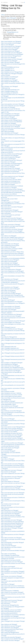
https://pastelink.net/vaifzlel (8, 78)
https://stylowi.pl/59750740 (8, 228)
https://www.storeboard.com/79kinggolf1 (12, 315)
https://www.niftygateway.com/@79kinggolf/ (12, 271)
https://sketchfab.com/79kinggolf (10, 133)
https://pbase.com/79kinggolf (9, 236)
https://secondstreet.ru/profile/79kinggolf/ (12, 438)
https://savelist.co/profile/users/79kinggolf (12, 443)
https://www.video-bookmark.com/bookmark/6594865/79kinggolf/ (13, 551)
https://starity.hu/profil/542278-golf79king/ (12, 629)
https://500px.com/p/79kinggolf (9, 50)
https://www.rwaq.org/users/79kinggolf (11, 437)
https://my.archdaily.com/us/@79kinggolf (12, 154)
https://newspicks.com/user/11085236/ (11, 393)
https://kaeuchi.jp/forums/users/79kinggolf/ (12, 253)
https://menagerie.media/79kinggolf (10, 165)
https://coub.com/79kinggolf (8, 292)
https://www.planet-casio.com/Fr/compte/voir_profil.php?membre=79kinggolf (11, 215)
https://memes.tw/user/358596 (9, 432)
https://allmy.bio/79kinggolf (8, 401)
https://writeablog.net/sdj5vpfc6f (9, 93)
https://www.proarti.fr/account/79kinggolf (12, 600)
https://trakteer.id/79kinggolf (8, 247)
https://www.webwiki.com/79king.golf (11, 308)
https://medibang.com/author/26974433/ (12, 433)
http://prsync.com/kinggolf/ (8, 567)
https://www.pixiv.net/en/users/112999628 (12, 186)
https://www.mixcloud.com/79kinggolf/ (11, 125)
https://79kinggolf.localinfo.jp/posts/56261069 (13, 339)
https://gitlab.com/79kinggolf (8, 123)
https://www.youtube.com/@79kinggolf (11, 43)
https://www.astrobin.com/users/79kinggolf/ (12, 464)
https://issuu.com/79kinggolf (8, 58)
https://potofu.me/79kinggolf (8, 472)
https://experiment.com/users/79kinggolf (12, 470)
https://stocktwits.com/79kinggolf (10, 287)
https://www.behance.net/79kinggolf (10, 51)
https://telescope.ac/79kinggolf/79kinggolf (12, 528)
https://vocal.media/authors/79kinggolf (11, 270)
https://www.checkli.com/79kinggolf (10, 514)
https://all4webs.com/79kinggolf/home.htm (12, 367)
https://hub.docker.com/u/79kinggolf (10, 127)
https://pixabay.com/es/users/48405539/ (12, 122)
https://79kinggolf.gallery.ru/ (8, 631)
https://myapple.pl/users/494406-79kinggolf (12, 639)
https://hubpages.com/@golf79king (10, 555)
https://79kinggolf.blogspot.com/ (9, 91)
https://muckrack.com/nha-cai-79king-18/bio (12, 252)
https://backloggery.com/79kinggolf (10, 202)
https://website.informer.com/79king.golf (11, 160)
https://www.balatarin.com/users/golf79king (12, 522)
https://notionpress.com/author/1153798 (11, 395)
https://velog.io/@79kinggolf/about (10, 632)
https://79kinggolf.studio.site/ (9, 347)
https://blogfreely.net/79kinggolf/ (10, 364)
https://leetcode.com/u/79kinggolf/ (10, 260)
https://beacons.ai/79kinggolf (9, 250)
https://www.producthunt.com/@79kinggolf (12, 54)
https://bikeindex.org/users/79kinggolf (11, 515)
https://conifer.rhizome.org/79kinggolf (11, 371)
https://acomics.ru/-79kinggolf (9, 188)
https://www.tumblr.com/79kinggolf (10, 48)
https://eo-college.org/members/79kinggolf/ (12, 220)
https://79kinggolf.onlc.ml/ (8, 70)
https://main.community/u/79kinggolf (11, 225)
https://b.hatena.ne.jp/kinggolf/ (9, 119)
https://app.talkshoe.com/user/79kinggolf (12, 477)
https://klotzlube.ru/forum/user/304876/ (11, 610)
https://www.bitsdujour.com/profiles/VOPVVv (13, 465)
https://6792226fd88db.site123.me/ (10, 67)
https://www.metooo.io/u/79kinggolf (10, 366)
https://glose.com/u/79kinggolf (9, 602)
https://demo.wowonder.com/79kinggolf (11, 538)
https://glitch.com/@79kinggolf (9, 262)
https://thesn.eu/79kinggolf (8, 167)
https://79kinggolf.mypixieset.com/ (10, 348)
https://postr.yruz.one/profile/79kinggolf (11, 218)
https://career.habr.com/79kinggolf (10, 244)
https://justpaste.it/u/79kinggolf (9, 80)
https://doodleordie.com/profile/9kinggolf (12, 512)
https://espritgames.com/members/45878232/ (13, 615)
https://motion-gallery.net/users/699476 (11, 396)
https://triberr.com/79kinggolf (9, 310)
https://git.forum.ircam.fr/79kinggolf (10, 289)
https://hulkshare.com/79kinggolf (10, 406)
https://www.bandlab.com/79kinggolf (11, 306)
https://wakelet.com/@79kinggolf (10, 77)
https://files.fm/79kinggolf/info (9, 337)
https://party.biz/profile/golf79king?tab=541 (12, 523)
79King (3, 15)
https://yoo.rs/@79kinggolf (8, 300)
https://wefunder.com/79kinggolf (9, 263)
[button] (24, 642)
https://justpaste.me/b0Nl (8, 392)
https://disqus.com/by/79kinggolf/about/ (12, 120)
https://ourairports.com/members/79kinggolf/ (13, 571)
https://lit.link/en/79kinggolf (8, 178)
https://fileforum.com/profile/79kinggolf (11, 411)
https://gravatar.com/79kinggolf (9, 61)
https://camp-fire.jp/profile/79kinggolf (11, 157)
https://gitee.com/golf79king (8, 554)
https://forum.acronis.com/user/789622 (11, 180)
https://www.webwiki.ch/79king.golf (10, 482)
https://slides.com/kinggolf (8, 184)
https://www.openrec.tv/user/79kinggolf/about (13, 427)
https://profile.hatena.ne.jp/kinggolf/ (10, 115)
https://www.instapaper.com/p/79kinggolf (12, 231)
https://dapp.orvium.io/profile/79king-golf (12, 429)
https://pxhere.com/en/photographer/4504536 (13, 258)
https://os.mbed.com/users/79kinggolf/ (11, 316)
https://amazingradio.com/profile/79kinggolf (12, 543)
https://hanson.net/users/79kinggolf (10, 640)
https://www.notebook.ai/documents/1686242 (13, 369)
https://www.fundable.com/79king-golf (11, 323)
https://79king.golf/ (11, 18)
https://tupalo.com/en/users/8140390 (11, 560)
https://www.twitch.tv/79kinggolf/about (11, 56)
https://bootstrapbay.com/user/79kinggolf (12, 435)
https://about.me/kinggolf (8, 131)
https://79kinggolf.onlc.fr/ (8, 69)
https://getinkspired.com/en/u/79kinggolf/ (12, 525)
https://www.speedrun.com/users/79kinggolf (12, 104)
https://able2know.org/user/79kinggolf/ (11, 626)
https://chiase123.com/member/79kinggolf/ (12, 592)
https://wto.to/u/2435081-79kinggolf (10, 62)
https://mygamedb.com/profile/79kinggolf (12, 212)
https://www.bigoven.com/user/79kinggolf (12, 562)
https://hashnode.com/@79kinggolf (10, 172)
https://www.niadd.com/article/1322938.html (13, 586)
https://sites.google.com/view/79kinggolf (12, 59)
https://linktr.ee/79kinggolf (8, 117)
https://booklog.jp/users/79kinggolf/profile (12, 295)
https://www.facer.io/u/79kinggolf (10, 510)
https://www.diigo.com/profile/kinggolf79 (12, 164)
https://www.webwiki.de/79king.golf (10, 265)
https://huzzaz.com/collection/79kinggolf (12, 576)
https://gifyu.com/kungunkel (8, 290)
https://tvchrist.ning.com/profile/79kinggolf (12, 239)
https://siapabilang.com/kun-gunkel (10, 245)
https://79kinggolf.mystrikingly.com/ (10, 90)
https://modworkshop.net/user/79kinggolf (12, 189)
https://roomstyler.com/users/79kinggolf (11, 520)
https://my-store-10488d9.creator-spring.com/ (13, 237)
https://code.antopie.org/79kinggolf (10, 448)
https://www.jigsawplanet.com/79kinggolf (12, 302)
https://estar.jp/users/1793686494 (10, 591)
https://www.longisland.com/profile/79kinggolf (13, 321)
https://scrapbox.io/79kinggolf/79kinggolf (12, 363)
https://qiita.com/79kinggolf (8, 162)
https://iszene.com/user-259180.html (11, 109)
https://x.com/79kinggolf (7, 45)
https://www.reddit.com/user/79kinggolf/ (12, 53)
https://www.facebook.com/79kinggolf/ (11, 42)
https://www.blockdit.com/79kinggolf (11, 168)
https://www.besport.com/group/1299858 (12, 249)
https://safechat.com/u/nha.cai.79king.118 (12, 170)
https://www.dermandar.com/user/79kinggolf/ (13, 493)
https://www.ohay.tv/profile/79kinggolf (11, 294)
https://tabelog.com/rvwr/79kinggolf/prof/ (12, 72)
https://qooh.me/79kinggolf (8, 107)
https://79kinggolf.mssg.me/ (8, 327)
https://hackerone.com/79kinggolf (10, 156)
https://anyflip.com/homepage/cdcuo (11, 181)
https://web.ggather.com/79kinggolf (10, 114)
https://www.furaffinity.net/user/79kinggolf (12, 329)
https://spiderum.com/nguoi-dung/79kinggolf (13, 226)
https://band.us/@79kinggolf (8, 159)
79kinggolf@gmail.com (12, 32)
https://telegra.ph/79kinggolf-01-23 (10, 82)
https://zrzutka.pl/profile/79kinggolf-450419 (12, 430)
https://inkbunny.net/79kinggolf (9, 624)
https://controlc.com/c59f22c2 (9, 194)
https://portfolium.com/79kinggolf (10, 616)
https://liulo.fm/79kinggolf (8, 584)
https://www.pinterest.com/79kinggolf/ (11, 46)
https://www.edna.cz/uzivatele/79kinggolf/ (12, 207)
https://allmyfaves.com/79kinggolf (10, 628)
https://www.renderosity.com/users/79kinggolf (13, 106)
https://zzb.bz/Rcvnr (6, 530)
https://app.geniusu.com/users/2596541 (11, 547)
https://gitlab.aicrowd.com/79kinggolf (11, 488)
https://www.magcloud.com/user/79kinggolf (12, 176)
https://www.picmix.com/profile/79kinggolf (12, 229)
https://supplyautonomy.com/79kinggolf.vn (12, 486)
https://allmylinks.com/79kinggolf (10, 279)
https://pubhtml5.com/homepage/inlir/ (11, 183)
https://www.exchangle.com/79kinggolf (11, 526)
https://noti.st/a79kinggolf (8, 419)
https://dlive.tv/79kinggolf (8, 459)
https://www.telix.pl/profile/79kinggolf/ (11, 637)
